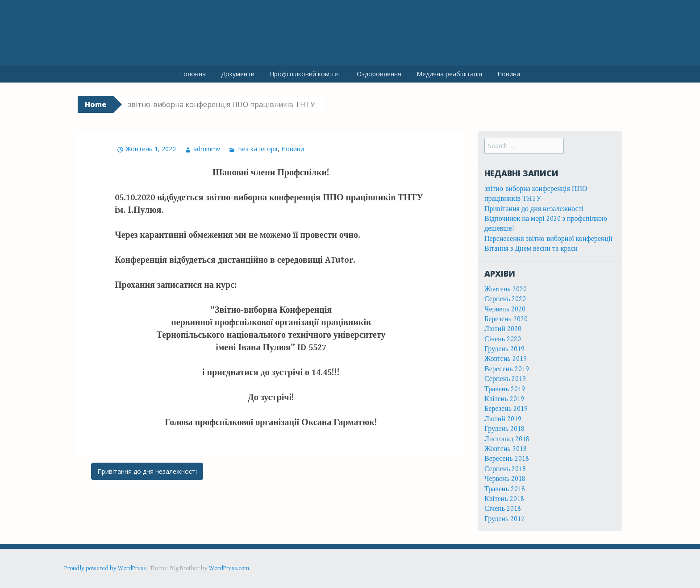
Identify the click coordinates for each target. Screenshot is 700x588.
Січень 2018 (503, 509)
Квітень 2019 (504, 399)
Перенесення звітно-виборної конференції (548, 239)
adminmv (207, 149)
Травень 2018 (505, 489)
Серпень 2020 (505, 299)
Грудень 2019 (504, 349)
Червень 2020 (505, 309)
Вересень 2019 (507, 369)
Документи (238, 74)
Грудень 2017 (504, 519)
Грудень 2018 (504, 429)
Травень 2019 (505, 389)
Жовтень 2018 (506, 449)
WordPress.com (229, 568)
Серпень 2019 (505, 379)
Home (96, 104)
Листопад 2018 (507, 439)
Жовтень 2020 (506, 289)
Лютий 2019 (503, 419)
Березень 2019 (506, 409)
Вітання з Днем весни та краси (531, 249)
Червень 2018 (505, 479)
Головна (193, 74)
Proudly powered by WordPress (105, 568)
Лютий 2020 (503, 329)
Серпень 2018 (505, 469)
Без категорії (258, 149)
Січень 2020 (503, 339)
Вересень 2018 (507, 459)
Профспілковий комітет (306, 74)
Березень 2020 (506, 319)
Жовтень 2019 (506, 359)
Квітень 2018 (504, 499)
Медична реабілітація (449, 74)
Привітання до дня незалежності (147, 471)
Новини (509, 74)
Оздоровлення (379, 74)
